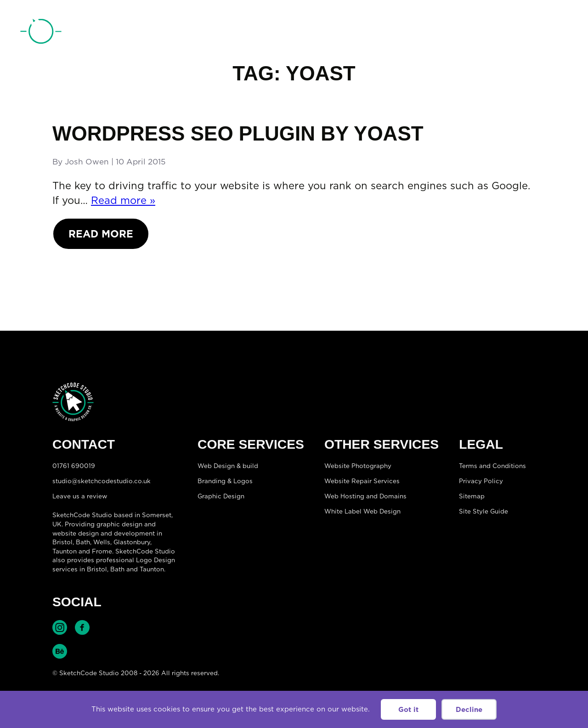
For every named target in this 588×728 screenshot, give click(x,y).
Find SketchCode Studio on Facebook (82, 627)
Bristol (97, 569)
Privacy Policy (481, 481)
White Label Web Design (362, 511)
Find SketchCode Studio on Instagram (60, 627)
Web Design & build (228, 466)
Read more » (123, 200)
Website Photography (358, 466)
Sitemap (472, 496)
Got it (408, 709)
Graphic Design (221, 496)
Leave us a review (80, 496)
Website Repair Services (362, 481)
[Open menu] (559, 33)
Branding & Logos (225, 481)
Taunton (65, 551)
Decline (469, 709)
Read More (101, 234)
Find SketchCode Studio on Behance (60, 651)
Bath (83, 542)
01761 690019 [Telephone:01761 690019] (516, 34)
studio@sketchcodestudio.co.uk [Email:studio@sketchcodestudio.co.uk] (102, 481)
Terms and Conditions (492, 466)
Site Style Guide (483, 511)
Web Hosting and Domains (365, 496)
